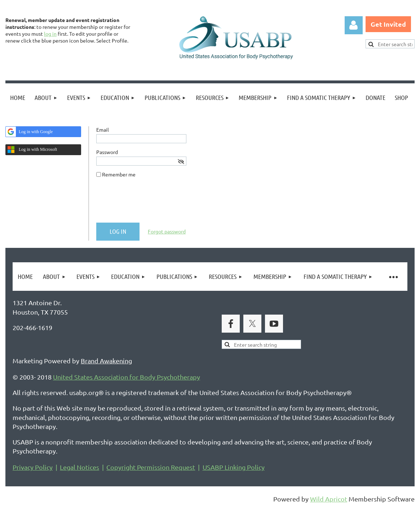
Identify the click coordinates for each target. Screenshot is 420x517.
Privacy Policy (33, 467)
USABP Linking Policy (234, 467)
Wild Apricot (329, 499)
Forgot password (167, 231)
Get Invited (388, 24)
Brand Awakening (106, 361)
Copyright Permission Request (151, 467)
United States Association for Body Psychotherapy (127, 377)
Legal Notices (79, 467)
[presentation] (151, 203)
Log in (354, 25)
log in (50, 34)
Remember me (119, 174)
